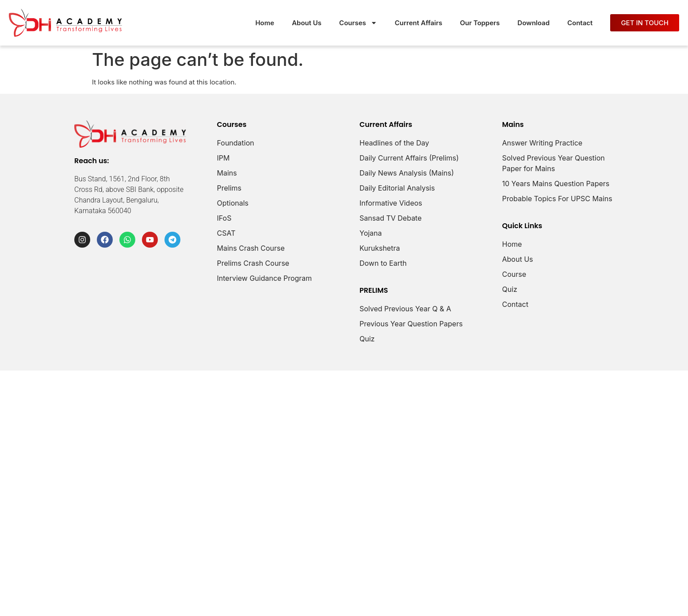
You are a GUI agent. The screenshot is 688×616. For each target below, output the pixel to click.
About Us (307, 23)
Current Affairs (419, 23)
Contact (580, 23)
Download (533, 23)
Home (265, 23)
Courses (358, 23)
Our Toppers (480, 23)
